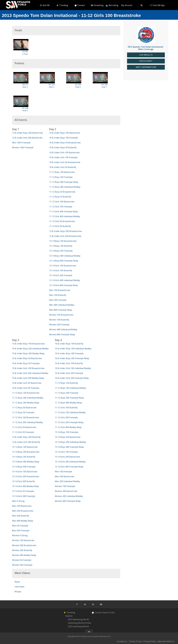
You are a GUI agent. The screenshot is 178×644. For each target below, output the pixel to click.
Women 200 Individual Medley (69, 496)
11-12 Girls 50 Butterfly (60, 226)
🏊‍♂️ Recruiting (112, 5)
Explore (69, 616)
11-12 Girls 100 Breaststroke (26, 417)
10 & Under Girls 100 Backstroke (64, 152)
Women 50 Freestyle (22, 560)
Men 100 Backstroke (22, 506)
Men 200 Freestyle (58, 300)
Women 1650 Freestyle (23, 147)
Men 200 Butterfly (21, 516)
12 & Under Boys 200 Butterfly (26, 437)
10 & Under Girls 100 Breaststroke (28, 368)
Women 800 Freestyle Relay (62, 334)
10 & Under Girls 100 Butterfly (69, 363)
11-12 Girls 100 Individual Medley (70, 412)
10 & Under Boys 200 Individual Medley (30, 349)
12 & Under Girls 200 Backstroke (27, 138)
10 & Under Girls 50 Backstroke (27, 383)
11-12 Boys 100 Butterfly (66, 383)
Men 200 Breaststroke (23, 511)
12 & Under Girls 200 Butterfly (26, 442)
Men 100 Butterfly (58, 295)
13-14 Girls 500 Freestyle (24, 496)
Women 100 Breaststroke (61, 315)
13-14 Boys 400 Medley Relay (26, 462)
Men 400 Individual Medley (62, 305)
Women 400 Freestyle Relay (68, 501)
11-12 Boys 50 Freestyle (23, 412)
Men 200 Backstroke (65, 476)
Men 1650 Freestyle (21, 143)
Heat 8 (25, 111)
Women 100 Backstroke (23, 540)
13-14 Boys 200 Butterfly (24, 457)
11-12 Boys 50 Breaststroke (62, 192)
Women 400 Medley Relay (24, 555)
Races (17, 582)
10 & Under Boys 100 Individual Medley (73, 349)
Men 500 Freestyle (21, 531)
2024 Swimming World (78, 619)
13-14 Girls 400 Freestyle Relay (69, 467)
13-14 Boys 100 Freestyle (67, 432)
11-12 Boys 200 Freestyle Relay (69, 398)
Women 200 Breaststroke (24, 545)
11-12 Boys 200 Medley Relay (26, 403)
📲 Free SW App (157, 5)
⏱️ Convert (80, 5)
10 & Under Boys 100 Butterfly (69, 344)
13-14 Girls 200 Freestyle (61, 275)
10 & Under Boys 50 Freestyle (26, 363)
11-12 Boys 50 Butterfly (60, 197)
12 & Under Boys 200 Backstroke (27, 133)
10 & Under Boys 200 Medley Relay (28, 353)
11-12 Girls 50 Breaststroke (62, 221)
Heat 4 (52, 87)
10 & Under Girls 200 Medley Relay (28, 378)
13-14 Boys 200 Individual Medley (70, 442)
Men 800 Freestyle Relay (61, 310)
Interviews (19, 587)
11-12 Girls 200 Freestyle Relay (69, 422)
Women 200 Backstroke (66, 491)
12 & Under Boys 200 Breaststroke (65, 231)
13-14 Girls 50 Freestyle (23, 491)
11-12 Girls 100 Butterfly (66, 408)
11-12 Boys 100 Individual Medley (70, 388)
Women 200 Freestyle (59, 325)
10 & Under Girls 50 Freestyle (26, 388)
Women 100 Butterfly (59, 320)
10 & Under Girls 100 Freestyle (63, 157)
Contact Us (122, 641)
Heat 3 (25, 87)
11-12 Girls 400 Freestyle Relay (63, 211)
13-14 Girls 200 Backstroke (67, 457)
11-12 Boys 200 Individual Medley (28, 398)
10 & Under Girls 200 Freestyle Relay (72, 378)
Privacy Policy (150, 641)
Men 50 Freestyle (20, 526)
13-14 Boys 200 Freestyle (61, 251)
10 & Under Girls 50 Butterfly (63, 167)
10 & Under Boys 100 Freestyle (64, 138)
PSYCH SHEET (146, 61)
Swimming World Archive (79, 623)
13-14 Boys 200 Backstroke (68, 437)
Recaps (18, 592)
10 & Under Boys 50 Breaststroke (65, 143)
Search (106, 612)
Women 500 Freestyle (22, 565)
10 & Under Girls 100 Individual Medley (73, 368)
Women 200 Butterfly (22, 550)
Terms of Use (135, 641)
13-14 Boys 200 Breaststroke (26, 452)
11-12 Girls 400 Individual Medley (65, 216)
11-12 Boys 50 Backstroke (24, 408)
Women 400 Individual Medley (63, 329)
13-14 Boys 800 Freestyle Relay (64, 261)
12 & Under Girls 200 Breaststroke (65, 236)
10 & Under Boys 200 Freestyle (69, 353)
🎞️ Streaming (97, 5)
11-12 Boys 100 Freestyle (61, 177)
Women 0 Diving (20, 535)
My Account (127, 5)
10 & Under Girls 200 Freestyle (69, 373)
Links (112, 612)
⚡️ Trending (62, 5)
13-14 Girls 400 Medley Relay (25, 486)
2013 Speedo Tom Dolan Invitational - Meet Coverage (146, 48)
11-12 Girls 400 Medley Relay (68, 427)
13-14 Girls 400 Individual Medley (65, 280)
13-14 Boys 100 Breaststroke (63, 241)
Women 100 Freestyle (65, 486)
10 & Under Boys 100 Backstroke (65, 133)
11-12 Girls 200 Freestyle (66, 417)
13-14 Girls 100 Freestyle (66, 452)
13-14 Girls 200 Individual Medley (70, 462)
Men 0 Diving (18, 501)
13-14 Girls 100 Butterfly (61, 270)
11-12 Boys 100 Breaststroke (26, 393)
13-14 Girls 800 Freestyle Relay (63, 285)
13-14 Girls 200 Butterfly (23, 481)
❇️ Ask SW (45, 5)
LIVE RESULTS (146, 55)
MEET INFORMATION (146, 67)
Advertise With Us (166, 641)
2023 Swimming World (78, 626)
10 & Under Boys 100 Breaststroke (28, 344)
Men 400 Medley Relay (23, 521)
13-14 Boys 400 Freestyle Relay (69, 447)
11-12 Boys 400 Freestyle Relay (64, 182)
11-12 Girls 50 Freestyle (23, 432)
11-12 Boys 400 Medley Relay (68, 403)
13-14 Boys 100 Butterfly (61, 246)
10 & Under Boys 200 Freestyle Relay (72, 358)
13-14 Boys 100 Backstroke (25, 447)
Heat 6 (78, 87)
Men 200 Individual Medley (67, 481)
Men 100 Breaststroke (60, 290)
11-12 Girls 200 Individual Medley (27, 422)
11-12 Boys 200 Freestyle (67, 393)
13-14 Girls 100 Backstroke (25, 472)
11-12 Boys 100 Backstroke (62, 172)
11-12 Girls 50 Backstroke (24, 427)
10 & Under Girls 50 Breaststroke (65, 162)
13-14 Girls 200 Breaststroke (26, 476)
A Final (25, 54)
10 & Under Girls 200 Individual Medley (30, 373)
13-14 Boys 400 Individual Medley (65, 256)
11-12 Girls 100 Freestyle (61, 207)
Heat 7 (104, 87)
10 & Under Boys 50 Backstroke (27, 358)
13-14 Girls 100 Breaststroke (63, 266)
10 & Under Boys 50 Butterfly (63, 147)
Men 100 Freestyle (63, 472)
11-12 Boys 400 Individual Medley (65, 187)
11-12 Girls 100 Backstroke (62, 202)
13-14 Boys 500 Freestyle (24, 467)
